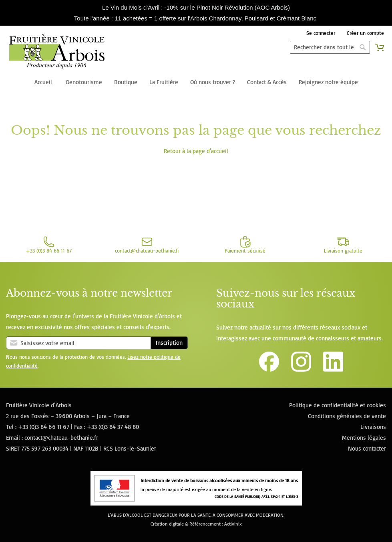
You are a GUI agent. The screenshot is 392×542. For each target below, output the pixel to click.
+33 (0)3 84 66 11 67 (44, 427)
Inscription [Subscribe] (169, 343)
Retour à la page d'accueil (196, 151)
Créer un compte (365, 33)
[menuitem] (43, 83)
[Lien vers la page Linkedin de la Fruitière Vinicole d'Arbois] (333, 369)
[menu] (196, 83)
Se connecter (321, 33)
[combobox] (330, 47)
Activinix (233, 524)
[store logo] (57, 53)
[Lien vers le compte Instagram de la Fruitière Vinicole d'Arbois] (301, 369)
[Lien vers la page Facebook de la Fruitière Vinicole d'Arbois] (269, 369)
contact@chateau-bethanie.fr (61, 438)
